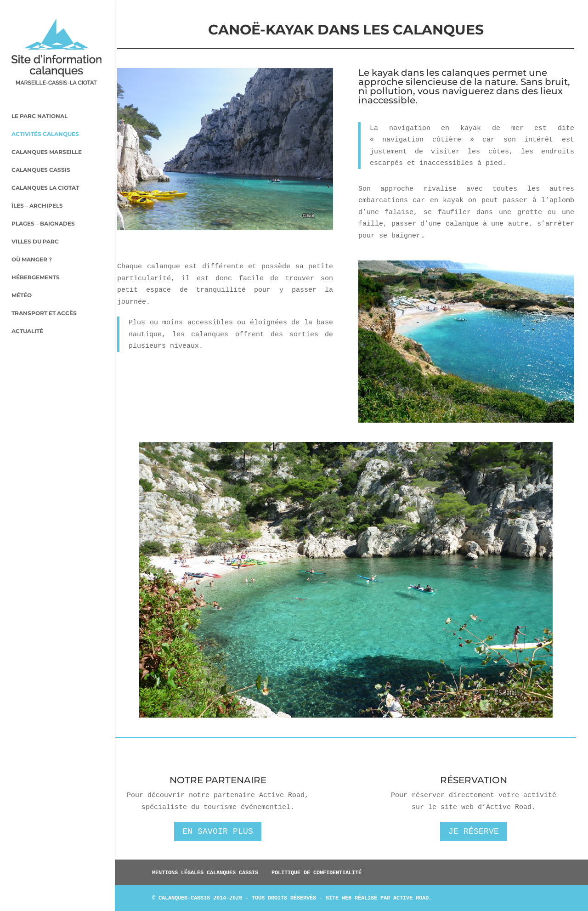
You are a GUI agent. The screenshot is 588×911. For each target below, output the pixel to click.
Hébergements (36, 261)
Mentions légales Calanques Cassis (205, 872)
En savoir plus (218, 832)
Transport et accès (44, 297)
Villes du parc (35, 226)
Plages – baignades (43, 208)
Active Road (411, 898)
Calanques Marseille (47, 136)
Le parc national (40, 100)
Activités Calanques (45, 118)
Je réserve (474, 832)
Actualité (27, 315)
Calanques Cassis (41, 154)
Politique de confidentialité (317, 872)
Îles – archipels (37, 190)
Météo (22, 279)
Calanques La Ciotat (45, 172)
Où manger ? (32, 243)
